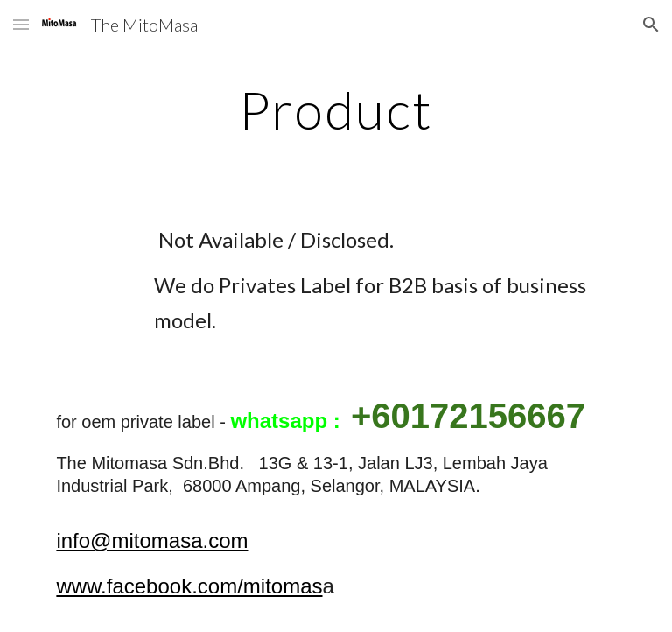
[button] (21, 24)
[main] (336, 109)
